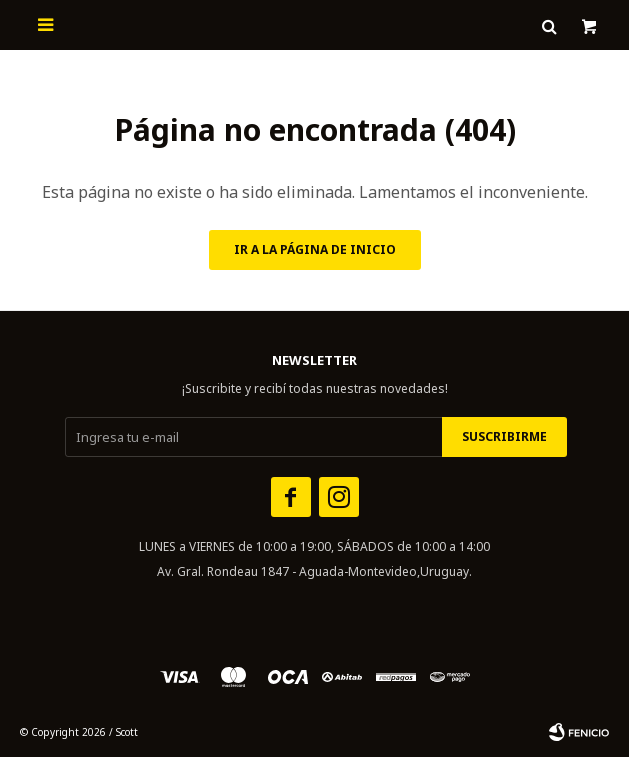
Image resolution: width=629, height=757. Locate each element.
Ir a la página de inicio (315, 249)
